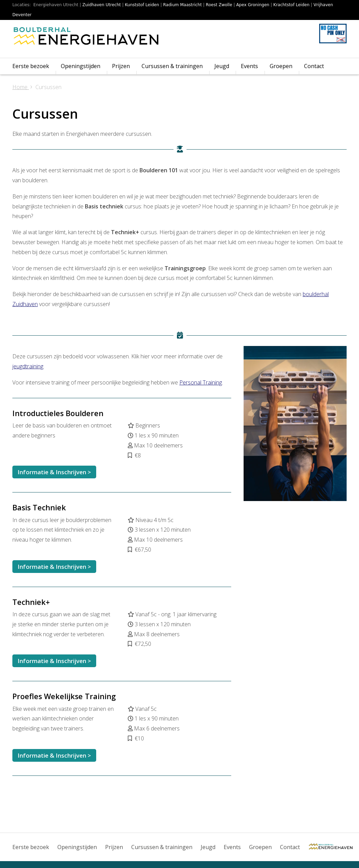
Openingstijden (81, 66)
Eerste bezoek (31, 66)
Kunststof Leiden (142, 5)
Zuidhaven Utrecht (102, 5)
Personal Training (201, 382)
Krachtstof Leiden (291, 5)
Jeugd (222, 66)
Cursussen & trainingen (172, 66)
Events (249, 66)
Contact (314, 66)
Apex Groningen (253, 5)
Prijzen (121, 66)
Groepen (281, 66)
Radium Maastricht (183, 5)
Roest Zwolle (219, 5)
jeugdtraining (28, 366)
